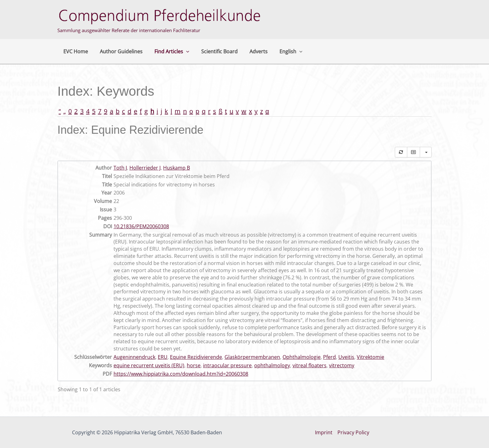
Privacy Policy (353, 432)
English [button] (281, 51)
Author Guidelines (118, 51)
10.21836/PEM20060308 (141, 226)
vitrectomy (342, 365)
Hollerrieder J (145, 168)
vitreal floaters (310, 365)
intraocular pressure (227, 365)
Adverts (250, 51)
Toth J (120, 168)
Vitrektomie (370, 357)
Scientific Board (213, 51)
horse (194, 365)
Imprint (324, 432)
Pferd (329, 357)
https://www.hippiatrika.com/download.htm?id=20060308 (181, 374)
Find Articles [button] (167, 51)
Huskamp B (177, 168)
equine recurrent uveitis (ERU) (149, 365)
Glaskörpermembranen (252, 357)
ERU (163, 357)
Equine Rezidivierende (196, 357)
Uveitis (346, 357)
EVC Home (75, 51)
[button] (182, 51)
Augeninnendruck (134, 357)
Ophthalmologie (302, 357)
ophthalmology (272, 365)
